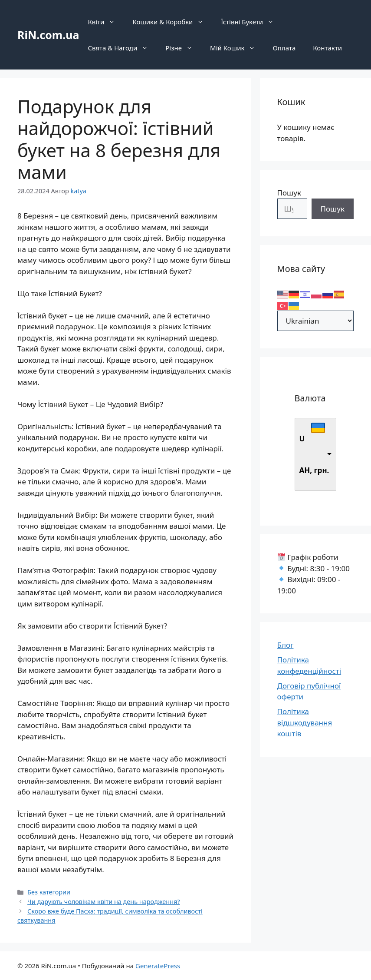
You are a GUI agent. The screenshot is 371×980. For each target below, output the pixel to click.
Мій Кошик (237, 48)
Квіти (106, 22)
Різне (183, 48)
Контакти (327, 48)
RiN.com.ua (48, 35)
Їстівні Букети (252, 22)
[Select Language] (316, 321)
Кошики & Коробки (172, 22)
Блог (286, 645)
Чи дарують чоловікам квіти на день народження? (104, 902)
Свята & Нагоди (122, 48)
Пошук (289, 193)
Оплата (284, 48)
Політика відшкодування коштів (305, 722)
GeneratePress (158, 966)
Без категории (49, 892)
